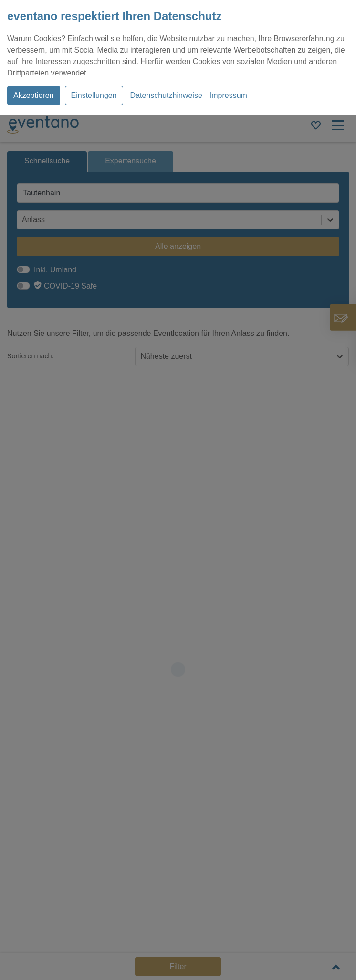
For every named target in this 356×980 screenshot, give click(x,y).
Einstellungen (94, 95)
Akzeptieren (34, 95)
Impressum (228, 95)
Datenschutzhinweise (166, 95)
